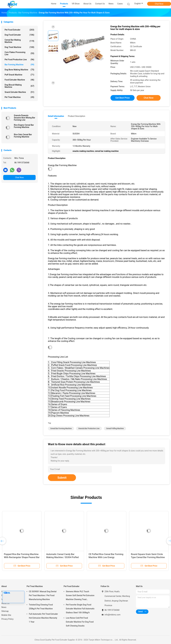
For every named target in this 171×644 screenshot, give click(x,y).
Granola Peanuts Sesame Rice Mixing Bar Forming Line (25, 118)
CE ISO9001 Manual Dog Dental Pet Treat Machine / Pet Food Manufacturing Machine (43, 595)
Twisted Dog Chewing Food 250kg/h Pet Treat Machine (41, 607)
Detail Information (56, 116)
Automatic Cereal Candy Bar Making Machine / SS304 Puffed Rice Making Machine (62, 557)
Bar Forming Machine (19, 65)
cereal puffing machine (115, 428)
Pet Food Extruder (19, 30)
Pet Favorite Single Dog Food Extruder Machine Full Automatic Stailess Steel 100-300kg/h (80, 609)
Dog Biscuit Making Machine (19, 86)
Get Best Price (123, 98)
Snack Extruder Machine (19, 92)
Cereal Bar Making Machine (19, 41)
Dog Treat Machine (19, 47)
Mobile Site (6, 615)
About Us (5, 603)
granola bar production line (89, 428)
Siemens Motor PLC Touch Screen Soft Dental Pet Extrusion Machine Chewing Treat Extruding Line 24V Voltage (80, 596)
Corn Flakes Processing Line (19, 53)
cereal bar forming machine (61, 428)
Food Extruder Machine (19, 80)
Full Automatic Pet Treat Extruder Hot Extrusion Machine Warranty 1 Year (43, 618)
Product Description (76, 116)
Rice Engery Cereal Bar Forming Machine (24, 126)
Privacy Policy (7, 619)
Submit (62, 478)
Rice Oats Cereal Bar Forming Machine (23, 136)
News (4, 607)
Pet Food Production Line (19, 60)
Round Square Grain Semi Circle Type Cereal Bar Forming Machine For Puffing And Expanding (148, 557)
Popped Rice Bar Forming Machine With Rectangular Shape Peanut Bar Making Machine (22, 557)
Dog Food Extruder (19, 35)
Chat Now (159, 4)
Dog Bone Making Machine (19, 70)
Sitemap (5, 611)
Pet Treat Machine (19, 97)
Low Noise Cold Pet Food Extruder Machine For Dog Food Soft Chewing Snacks (80, 622)
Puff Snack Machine (19, 75)
